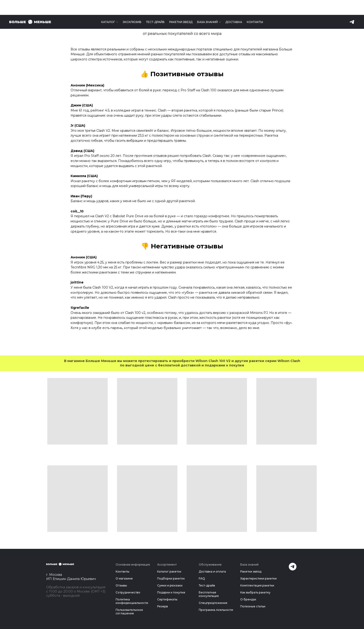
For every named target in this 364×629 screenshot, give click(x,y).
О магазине (124, 578)
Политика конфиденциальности (132, 601)
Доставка (234, 7)
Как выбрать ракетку (255, 592)
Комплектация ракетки (257, 585)
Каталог (108, 7)
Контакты (255, 7)
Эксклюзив (132, 7)
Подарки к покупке (171, 592)
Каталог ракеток (169, 571)
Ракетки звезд (181, 7)
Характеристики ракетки (258, 578)
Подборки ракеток (171, 578)
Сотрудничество (128, 592)
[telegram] (352, 7)
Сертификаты (167, 599)
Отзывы (121, 585)
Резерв (162, 606)
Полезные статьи (253, 606)
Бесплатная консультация (209, 594)
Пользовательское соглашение (129, 612)
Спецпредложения (213, 603)
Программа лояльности (216, 610)
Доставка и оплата (212, 571)
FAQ (202, 578)
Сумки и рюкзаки (170, 585)
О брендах (248, 599)
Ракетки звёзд (251, 571)
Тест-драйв (155, 7)
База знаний (207, 7)
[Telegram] (293, 569)
